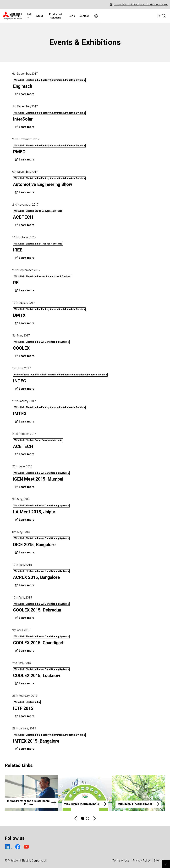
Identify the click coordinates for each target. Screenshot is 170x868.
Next (94, 818)
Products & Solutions (84, 16)
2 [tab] (88, 818)
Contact (116, 16)
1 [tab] (83, 818)
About (63, 16)
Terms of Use (121, 860)
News (104, 16)
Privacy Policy (142, 860)
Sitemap (159, 860)
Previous (76, 818)
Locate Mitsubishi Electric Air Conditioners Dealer (138, 5)
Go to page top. (166, 864)
